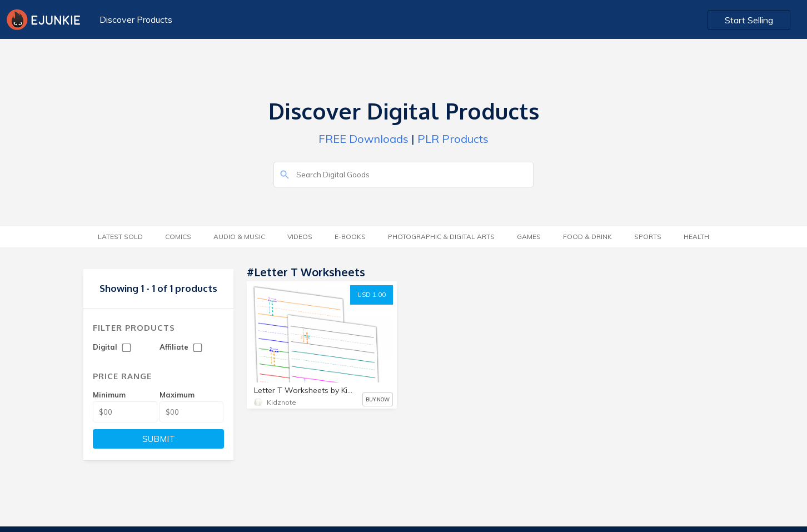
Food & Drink (587, 237)
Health (696, 237)
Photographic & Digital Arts (441, 237)
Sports (648, 237)
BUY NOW (378, 399)
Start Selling (749, 20)
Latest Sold (120, 237)
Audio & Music (239, 237)
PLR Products (453, 139)
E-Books (350, 237)
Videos (300, 237)
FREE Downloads (363, 139)
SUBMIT (159, 439)
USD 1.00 (372, 295)
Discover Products (136, 19)
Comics (178, 237)
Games (529, 237)
